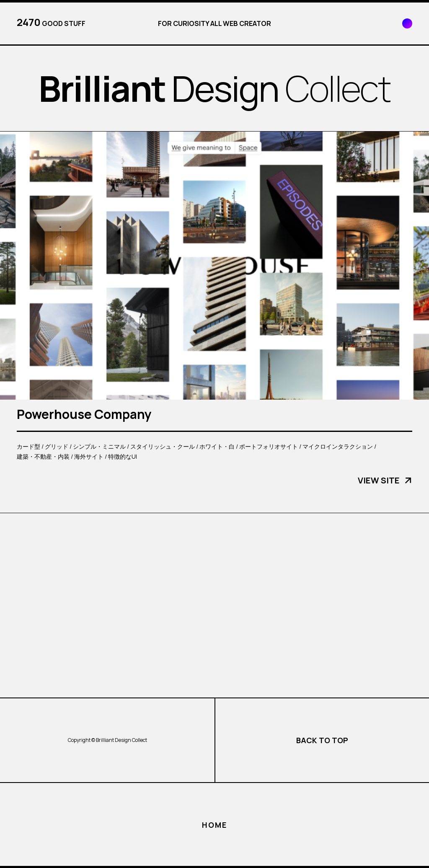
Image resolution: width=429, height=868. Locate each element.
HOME (214, 825)
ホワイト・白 (217, 446)
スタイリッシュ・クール (163, 446)
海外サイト (89, 456)
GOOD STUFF (51, 22)
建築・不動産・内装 (43, 456)
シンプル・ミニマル (99, 446)
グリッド (57, 446)
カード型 (28, 446)
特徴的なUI (123, 456)
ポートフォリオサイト (269, 446)
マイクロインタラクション (338, 446)
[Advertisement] (214, 605)
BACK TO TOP (322, 740)
